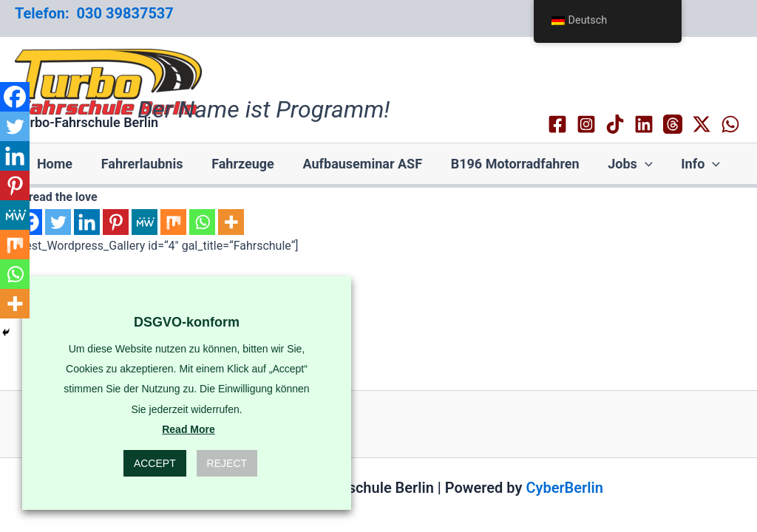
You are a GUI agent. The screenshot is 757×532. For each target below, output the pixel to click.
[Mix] (173, 222)
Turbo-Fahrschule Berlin (86, 122)
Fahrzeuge (245, 164)
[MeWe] (145, 222)
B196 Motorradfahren (513, 164)
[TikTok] (615, 124)
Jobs (626, 164)
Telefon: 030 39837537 (94, 13)
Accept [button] (155, 463)
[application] (641, 164)
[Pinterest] (116, 222)
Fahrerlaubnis (146, 164)
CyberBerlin (564, 488)
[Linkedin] (644, 124)
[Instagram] (586, 124)
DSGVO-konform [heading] (187, 322)
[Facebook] (557, 124)
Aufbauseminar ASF (363, 164)
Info (695, 164)
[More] (231, 222)
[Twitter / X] (702, 124)
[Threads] (673, 124)
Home (61, 164)
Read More (189, 429)
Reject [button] (227, 463)
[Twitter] (58, 222)
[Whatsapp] (202, 222)
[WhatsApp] (730, 124)
